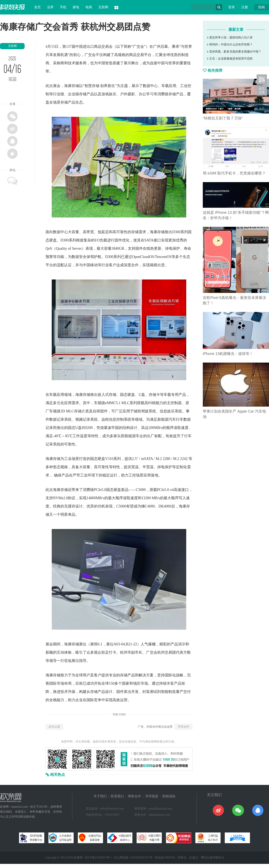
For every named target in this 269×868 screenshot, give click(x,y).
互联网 (103, 7)
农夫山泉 (54, 727)
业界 (50, 7)
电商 (89, 7)
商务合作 (134, 796)
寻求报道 (152, 796)
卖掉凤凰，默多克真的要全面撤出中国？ (234, 52)
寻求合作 (184, 727)
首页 (37, 7)
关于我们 (100, 796)
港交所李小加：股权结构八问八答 (230, 38)
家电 (76, 7)
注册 (245, 7)
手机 (63, 7)
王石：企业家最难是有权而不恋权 (230, 59)
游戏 (105, 94)
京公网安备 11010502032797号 (133, 858)
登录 (232, 7)
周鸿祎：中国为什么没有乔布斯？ (230, 45)
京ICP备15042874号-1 (98, 858)
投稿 (262, 7)
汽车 (172, 419)
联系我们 (117, 796)
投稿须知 (169, 796)
